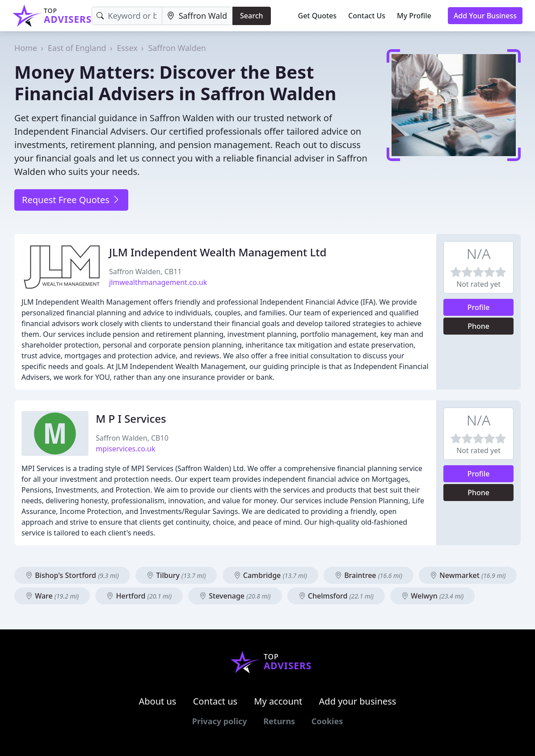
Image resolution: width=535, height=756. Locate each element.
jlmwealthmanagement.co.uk (158, 282)
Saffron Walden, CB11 (145, 272)
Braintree (369, 575)
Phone (478, 326)
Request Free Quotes (71, 200)
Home (26, 48)
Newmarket (468, 575)
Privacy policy (220, 721)
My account (278, 701)
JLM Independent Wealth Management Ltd (218, 252)
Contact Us (367, 16)
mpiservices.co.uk (125, 449)
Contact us (215, 701)
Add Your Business (485, 16)
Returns (279, 721)
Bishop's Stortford (72, 575)
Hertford (139, 596)
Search (251, 16)
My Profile (414, 16)
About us (158, 701)
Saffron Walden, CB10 (132, 438)
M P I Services (131, 418)
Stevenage (235, 596)
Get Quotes (318, 16)
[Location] (197, 16)
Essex (127, 48)
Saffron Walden (177, 48)
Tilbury (176, 575)
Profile (479, 307)
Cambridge (270, 575)
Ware (52, 596)
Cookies (327, 721)
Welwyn (432, 596)
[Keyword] (127, 16)
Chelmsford (336, 596)
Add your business (358, 701)
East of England (77, 48)
